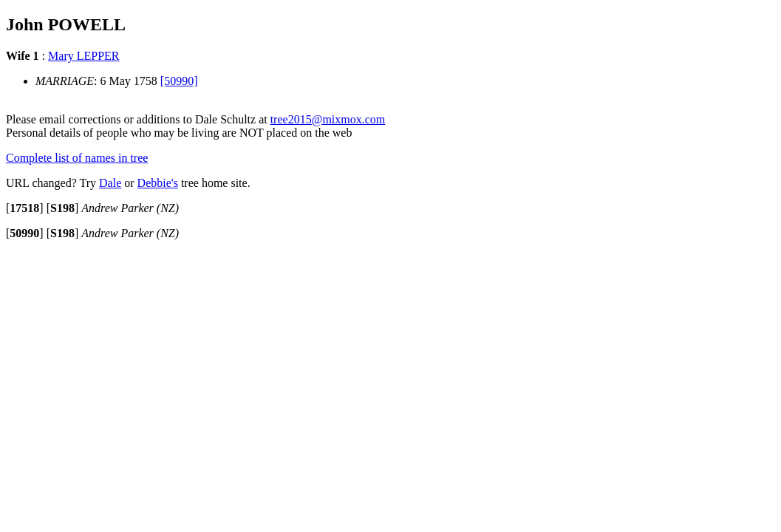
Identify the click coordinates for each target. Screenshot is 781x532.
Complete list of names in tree (77, 158)
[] (25, 208)
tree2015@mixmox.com (328, 119)
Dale (110, 183)
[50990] (179, 81)
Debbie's (158, 183)
